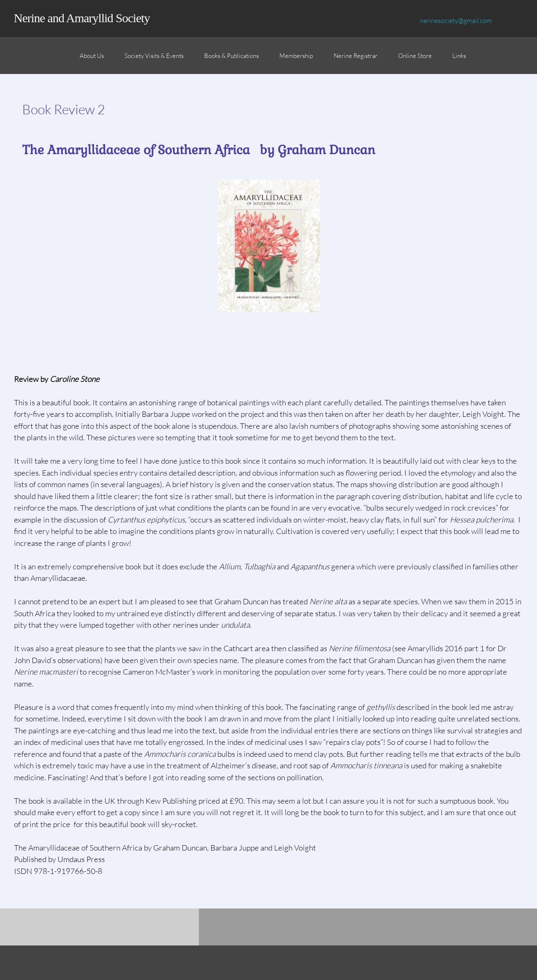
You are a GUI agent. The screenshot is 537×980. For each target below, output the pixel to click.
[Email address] (454, 21)
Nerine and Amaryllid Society (82, 18)
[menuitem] (92, 60)
